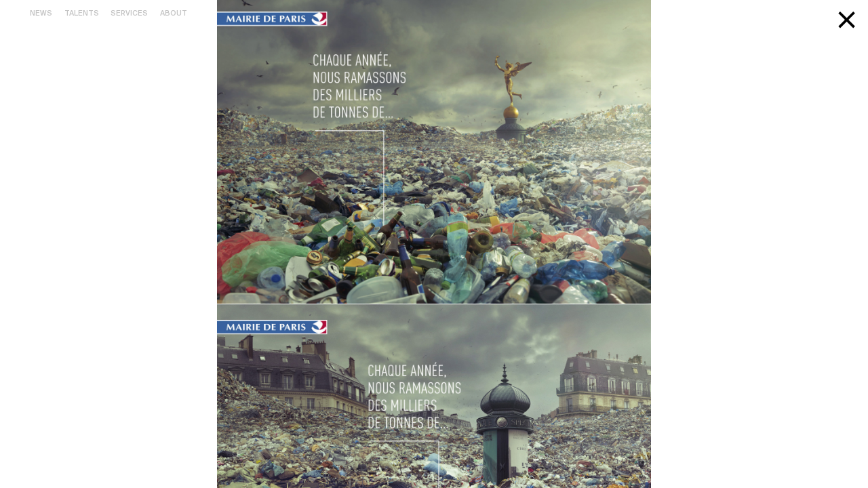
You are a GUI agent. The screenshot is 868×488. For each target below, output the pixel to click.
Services (129, 14)
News (41, 14)
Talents (82, 14)
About (174, 14)
